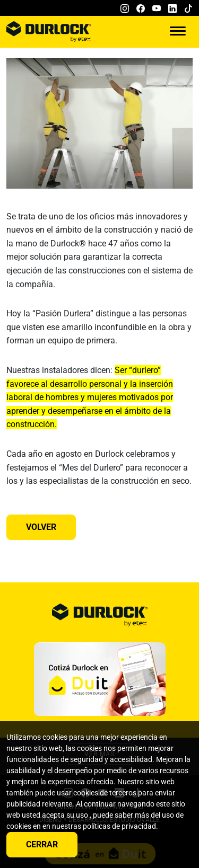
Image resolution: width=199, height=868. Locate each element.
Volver (41, 527)
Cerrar (42, 844)
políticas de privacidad (119, 826)
